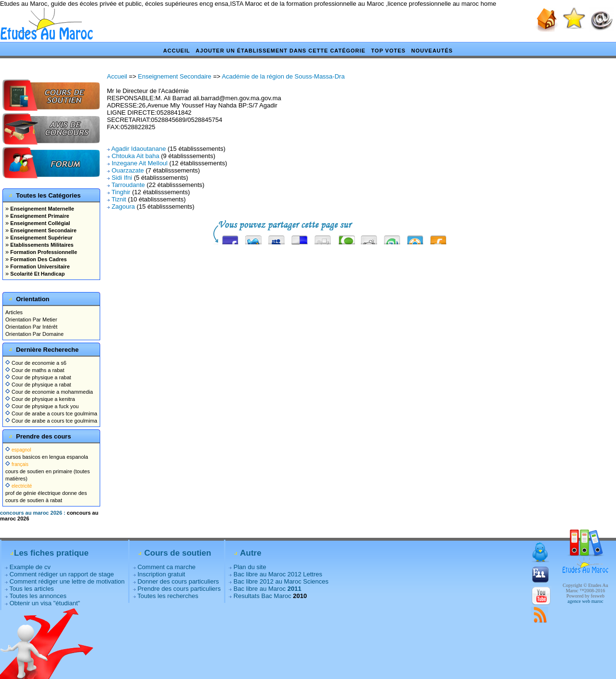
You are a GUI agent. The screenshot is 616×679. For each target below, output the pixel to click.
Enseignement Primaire (39, 216)
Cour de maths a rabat (35, 370)
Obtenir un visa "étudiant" (45, 603)
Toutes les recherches (168, 596)
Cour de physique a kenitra (40, 399)
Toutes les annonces (38, 596)
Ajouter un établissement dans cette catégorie (281, 51)
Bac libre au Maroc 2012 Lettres (278, 574)
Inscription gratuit (161, 574)
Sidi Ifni (122, 178)
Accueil (177, 51)
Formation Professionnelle (43, 252)
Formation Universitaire (39, 266)
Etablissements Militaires (41, 245)
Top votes (389, 51)
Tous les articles (31, 589)
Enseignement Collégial (39, 223)
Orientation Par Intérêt (31, 327)
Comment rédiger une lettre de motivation (67, 581)
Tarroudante (128, 185)
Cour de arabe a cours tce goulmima (51, 413)
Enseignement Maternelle (41, 209)
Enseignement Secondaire (43, 230)
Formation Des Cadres (38, 259)
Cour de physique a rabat (38, 377)
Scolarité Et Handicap (37, 274)
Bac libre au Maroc (268, 589)
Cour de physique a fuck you (42, 406)
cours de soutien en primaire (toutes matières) (47, 471)
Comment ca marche (166, 567)
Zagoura (123, 206)
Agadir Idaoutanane (138, 149)
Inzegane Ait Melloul (140, 163)
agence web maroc (585, 601)
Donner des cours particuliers (178, 581)
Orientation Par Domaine (34, 334)
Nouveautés (432, 51)
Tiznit (119, 199)
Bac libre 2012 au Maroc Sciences (281, 581)
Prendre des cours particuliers (179, 589)
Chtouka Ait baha (136, 156)
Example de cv (30, 567)
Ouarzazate (128, 170)
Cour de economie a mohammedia (49, 392)
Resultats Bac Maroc (262, 596)
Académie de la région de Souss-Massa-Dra (283, 76)
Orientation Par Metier (31, 320)
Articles (14, 312)
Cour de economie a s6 (36, 363)
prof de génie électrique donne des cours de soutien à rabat (46, 493)
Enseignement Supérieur (41, 238)
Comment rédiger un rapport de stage (62, 574)
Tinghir (121, 192)
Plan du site (250, 567)
